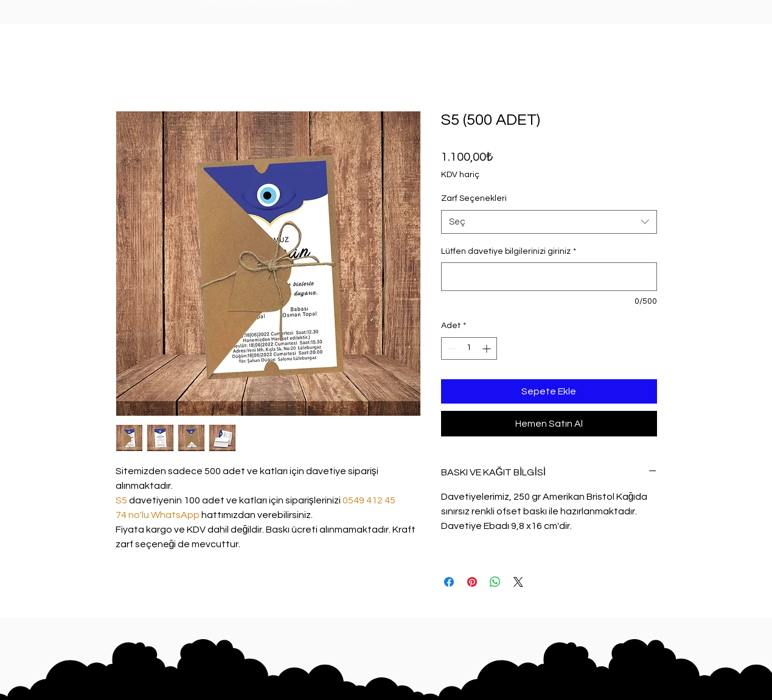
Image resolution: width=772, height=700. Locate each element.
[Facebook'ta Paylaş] (449, 582)
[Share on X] (518, 582)
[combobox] (549, 222)
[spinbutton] (469, 348)
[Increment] (488, 348)
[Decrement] (450, 348)
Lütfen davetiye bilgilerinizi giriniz (509, 251)
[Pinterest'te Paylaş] (472, 582)
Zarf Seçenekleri (474, 198)
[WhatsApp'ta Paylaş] (495, 582)
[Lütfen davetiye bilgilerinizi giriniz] (549, 277)
